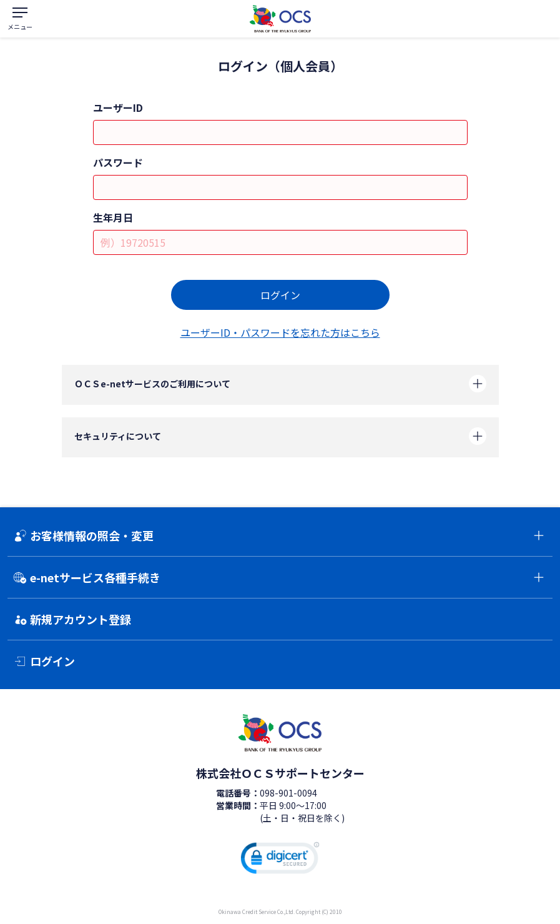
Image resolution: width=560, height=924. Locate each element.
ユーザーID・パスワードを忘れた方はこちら (280, 332)
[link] (280, 860)
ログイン (280, 295)
